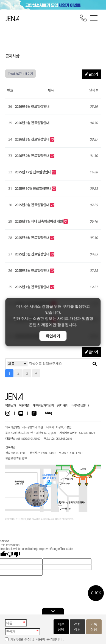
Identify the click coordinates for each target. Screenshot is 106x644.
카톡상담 (94, 627)
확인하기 (53, 336)
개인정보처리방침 (43, 405)
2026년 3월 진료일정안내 (32, 139)
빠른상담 (61, 627)
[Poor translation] (13, 555)
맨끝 (36, 373)
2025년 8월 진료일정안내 (32, 205)
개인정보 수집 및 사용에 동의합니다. (37, 639)
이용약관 (24, 405)
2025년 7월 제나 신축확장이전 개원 (39, 221)
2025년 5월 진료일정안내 (32, 254)
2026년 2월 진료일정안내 (32, 156)
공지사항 (62, 405)
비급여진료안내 (80, 405)
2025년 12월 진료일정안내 (33, 172)
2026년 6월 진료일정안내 (32, 106)
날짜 (94, 90)
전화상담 (77, 627)
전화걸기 (83, 18)
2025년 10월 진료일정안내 (33, 188)
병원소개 (11, 405)
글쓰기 (91, 74)
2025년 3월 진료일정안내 (32, 270)
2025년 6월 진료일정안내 (32, 238)
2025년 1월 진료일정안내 (32, 287)
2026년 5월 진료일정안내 (32, 123)
